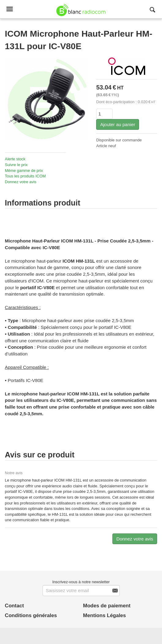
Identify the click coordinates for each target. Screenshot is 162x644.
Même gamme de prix (24, 171)
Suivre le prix (16, 165)
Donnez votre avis (21, 182)
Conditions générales (31, 615)
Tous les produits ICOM (25, 176)
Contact (14, 606)
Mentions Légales (104, 615)
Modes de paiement (107, 606)
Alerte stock (15, 159)
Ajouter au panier (118, 124)
